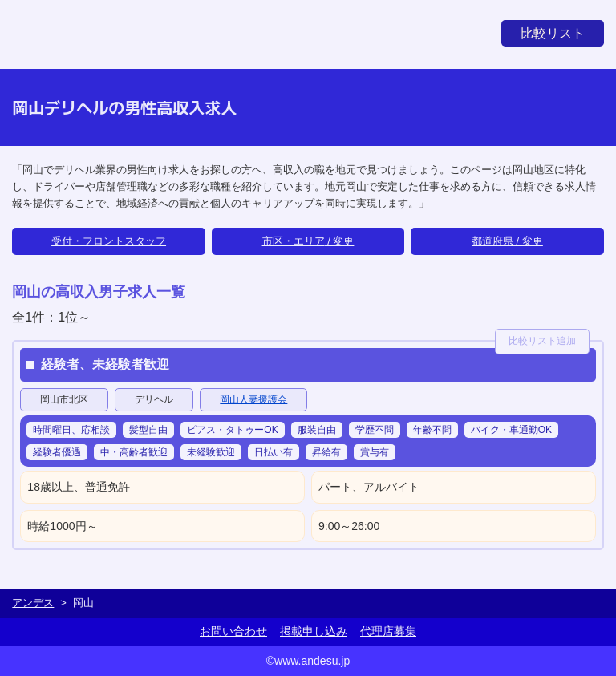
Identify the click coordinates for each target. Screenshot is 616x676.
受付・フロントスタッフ (109, 241)
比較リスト (553, 33)
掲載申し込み (314, 631)
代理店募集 (388, 631)
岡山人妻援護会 (253, 399)
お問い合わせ (233, 631)
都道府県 (492, 241)
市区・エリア (294, 241)
